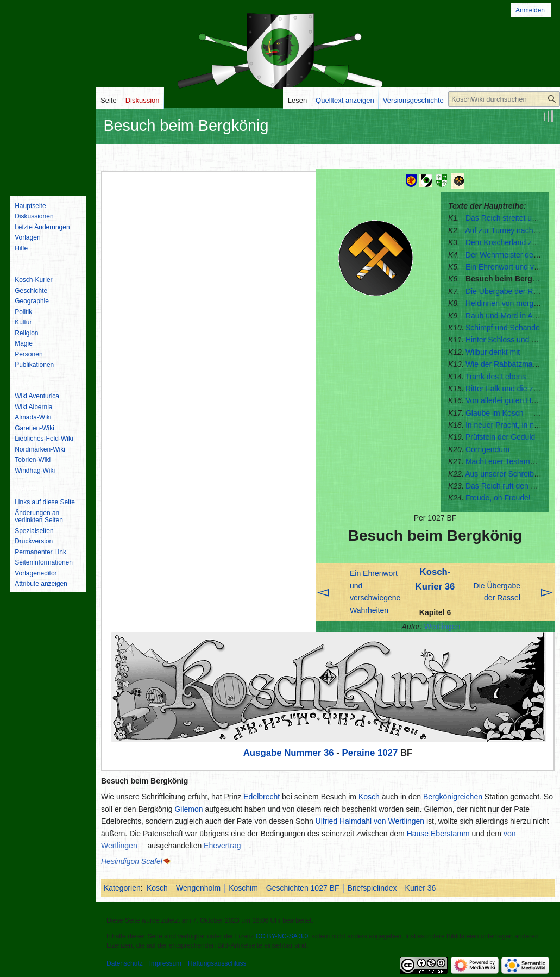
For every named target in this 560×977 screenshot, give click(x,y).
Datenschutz (125, 963)
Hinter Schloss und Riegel (509, 340)
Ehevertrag (222, 846)
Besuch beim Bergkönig (509, 279)
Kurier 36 (421, 888)
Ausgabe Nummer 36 (289, 753)
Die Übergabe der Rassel (508, 291)
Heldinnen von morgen (504, 303)
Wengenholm (198, 888)
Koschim (243, 888)
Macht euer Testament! (504, 461)
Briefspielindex (372, 888)
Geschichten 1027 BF (303, 888)
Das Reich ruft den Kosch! (510, 486)
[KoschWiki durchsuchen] (504, 99)
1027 (388, 753)
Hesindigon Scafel (132, 861)
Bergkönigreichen (453, 797)
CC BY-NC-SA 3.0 (282, 936)
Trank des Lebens (496, 377)
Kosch (369, 797)
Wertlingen (442, 627)
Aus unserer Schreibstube (509, 474)
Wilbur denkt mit (493, 352)
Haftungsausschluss (217, 963)
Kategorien (122, 888)
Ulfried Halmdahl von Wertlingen (370, 821)
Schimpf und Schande (503, 328)
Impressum (165, 963)
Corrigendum (487, 449)
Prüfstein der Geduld (500, 437)
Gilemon (188, 809)
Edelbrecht (262, 797)
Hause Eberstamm (438, 834)
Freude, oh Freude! (498, 498)
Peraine (359, 753)
